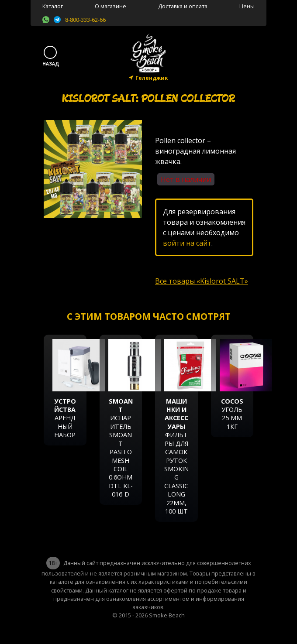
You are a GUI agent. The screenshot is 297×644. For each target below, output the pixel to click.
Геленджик (152, 78)
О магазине (111, 6)
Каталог (53, 6)
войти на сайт (187, 243)
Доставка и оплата (183, 6)
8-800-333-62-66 (85, 20)
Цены (247, 6)
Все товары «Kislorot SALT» (202, 281)
